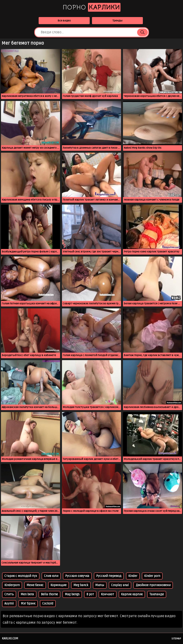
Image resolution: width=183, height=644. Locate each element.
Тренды (117, 21)
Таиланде (157, 594)
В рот (90, 594)
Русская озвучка (77, 576)
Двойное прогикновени (153, 585)
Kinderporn (12, 585)
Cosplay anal (120, 585)
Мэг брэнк (28, 604)
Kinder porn (152, 576)
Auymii (9, 604)
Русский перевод (109, 576)
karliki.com (10, 638)
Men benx (27, 594)
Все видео (64, 21)
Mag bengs (72, 594)
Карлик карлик (132, 594)
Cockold (48, 604)
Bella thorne (49, 594)
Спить (9, 594)
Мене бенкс (35, 585)
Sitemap (176, 639)
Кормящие (59, 585)
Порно (92, 7)
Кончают (108, 594)
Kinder (133, 576)
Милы (100, 585)
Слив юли (51, 576)
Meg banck (81, 585)
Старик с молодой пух (21, 576)
